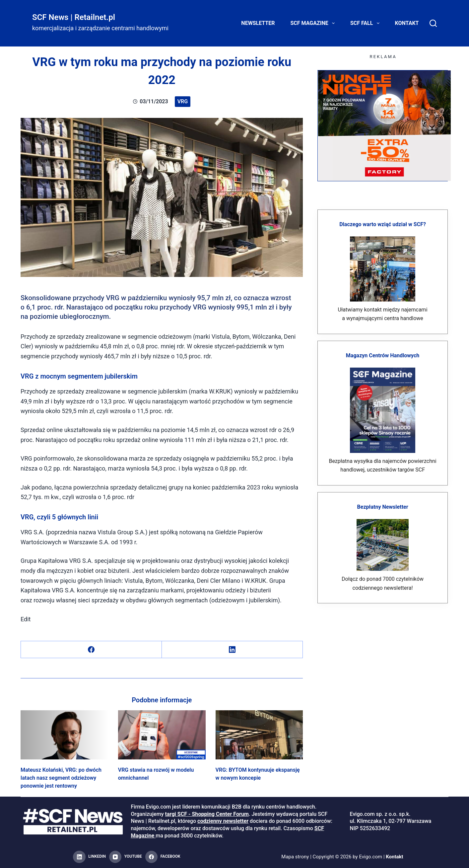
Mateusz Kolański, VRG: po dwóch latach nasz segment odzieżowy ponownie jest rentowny (61, 778)
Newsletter (258, 23)
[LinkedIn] (232, 650)
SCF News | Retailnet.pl (74, 17)
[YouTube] (126, 857)
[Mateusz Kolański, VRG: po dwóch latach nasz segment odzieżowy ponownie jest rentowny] (64, 735)
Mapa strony (295, 857)
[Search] (433, 23)
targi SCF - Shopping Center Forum (207, 814)
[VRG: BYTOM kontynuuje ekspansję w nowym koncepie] (259, 735)
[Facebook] (91, 650)
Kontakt (407, 23)
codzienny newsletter (223, 821)
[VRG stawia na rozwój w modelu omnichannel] (162, 735)
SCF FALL (366, 23)
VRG (183, 101)
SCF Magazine (314, 23)
